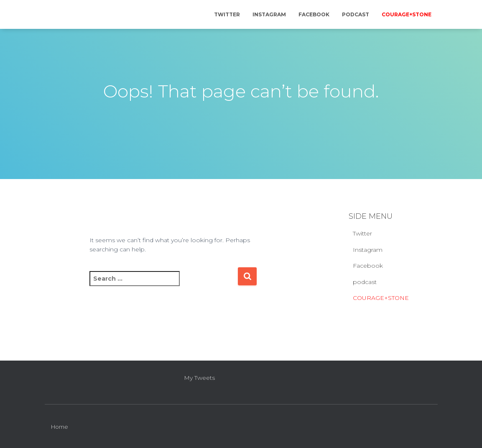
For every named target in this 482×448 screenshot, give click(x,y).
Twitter (227, 14)
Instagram (269, 14)
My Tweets (199, 378)
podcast (356, 14)
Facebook (314, 14)
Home (60, 427)
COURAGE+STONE (407, 14)
